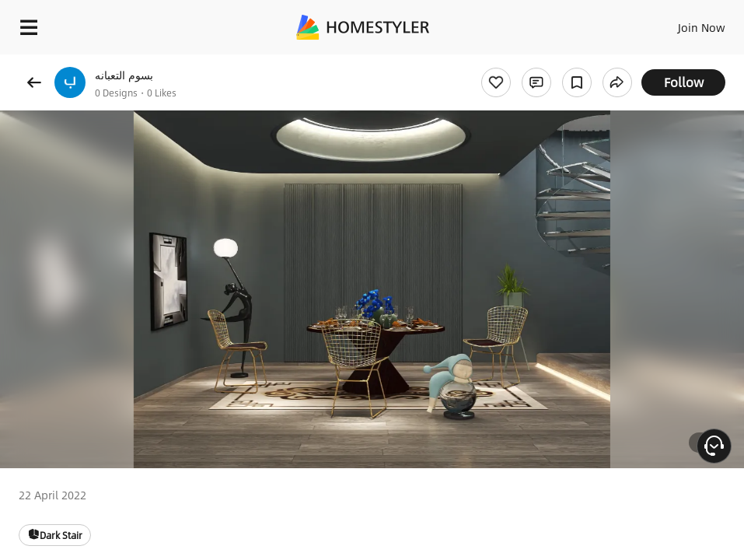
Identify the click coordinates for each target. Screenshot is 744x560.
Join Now (702, 27)
